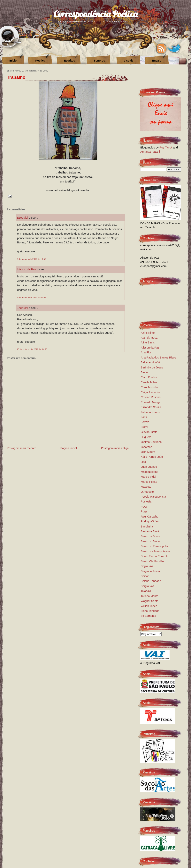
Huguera (146, 437)
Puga (144, 511)
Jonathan (146, 447)
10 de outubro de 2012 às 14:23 (32, 349)
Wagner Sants (149, 601)
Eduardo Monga (151, 402)
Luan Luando (149, 467)
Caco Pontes (149, 377)
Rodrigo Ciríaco (150, 521)
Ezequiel (22, 218)
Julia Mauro (148, 452)
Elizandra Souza (151, 407)
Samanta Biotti (150, 531)
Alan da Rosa (149, 338)
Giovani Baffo (149, 432)
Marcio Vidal (148, 477)
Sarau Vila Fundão (152, 561)
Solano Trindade (151, 581)
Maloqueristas (149, 472)
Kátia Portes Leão (152, 457)
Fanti (144, 417)
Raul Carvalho (150, 517)
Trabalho (16, 77)
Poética (40, 61)
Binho (144, 372)
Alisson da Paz (26, 269)
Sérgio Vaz (147, 586)
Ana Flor (146, 352)
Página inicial (69, 448)
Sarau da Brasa (150, 536)
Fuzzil (144, 427)
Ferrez (145, 422)
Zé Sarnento (148, 616)
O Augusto (147, 492)
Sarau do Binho (150, 541)
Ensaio (157, 61)
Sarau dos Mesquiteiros (155, 551)
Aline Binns (148, 342)
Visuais (129, 61)
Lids (143, 462)
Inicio (13, 61)
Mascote (146, 487)
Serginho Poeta (150, 571)
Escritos (69, 61)
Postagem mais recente (21, 448)
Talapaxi (146, 591)
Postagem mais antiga (115, 448)
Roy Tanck (166, 147)
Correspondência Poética (95, 14)
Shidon (145, 576)
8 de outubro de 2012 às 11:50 (31, 259)
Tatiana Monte (149, 596)
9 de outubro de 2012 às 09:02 (31, 298)
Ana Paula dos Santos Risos (158, 358)
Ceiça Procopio (150, 392)
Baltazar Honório (151, 362)
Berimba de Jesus (152, 367)
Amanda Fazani (150, 152)
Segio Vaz (147, 566)
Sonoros (99, 61)
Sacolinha (147, 527)
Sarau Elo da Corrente (155, 556)
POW (144, 507)
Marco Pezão (149, 482)
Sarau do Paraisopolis (154, 546)
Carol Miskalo (149, 387)
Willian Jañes (149, 606)
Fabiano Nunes (150, 412)
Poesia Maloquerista (153, 497)
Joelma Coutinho (151, 442)
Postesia (146, 501)
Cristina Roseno (151, 397)
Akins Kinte (148, 333)
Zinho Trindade (150, 611)
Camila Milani (149, 382)
